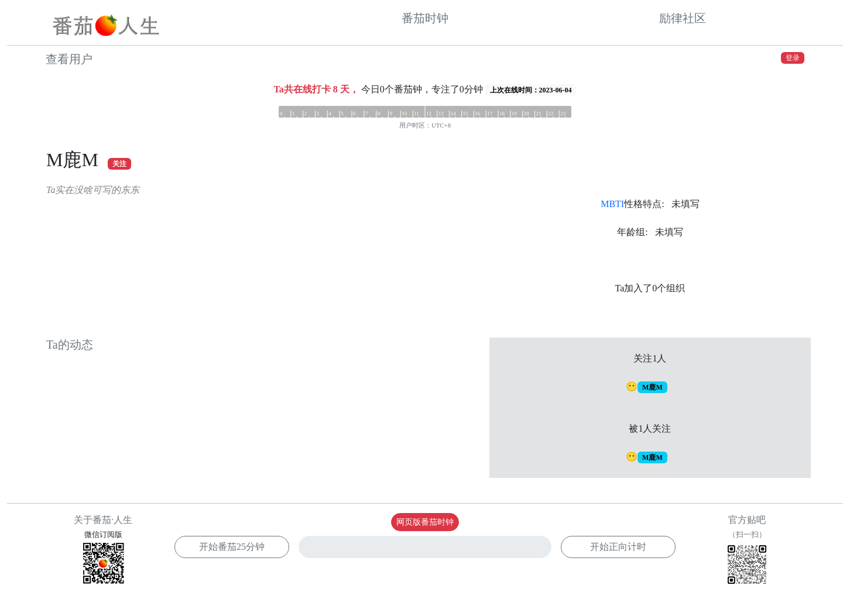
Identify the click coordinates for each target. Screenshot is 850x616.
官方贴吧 (747, 551)
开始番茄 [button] (232, 547)
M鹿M (652, 387)
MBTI (612, 204)
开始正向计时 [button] (618, 547)
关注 (119, 164)
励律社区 (683, 18)
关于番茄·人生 (103, 520)
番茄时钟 (425, 18)
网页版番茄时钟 (425, 522)
